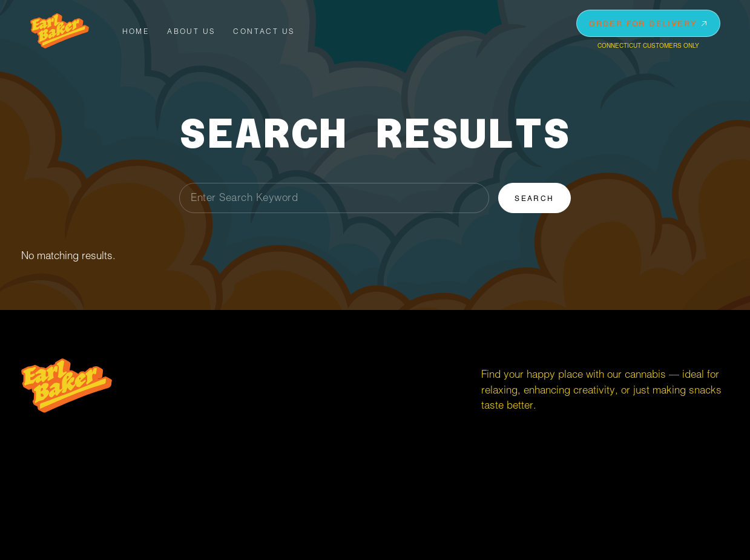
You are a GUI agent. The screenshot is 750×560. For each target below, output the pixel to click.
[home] (60, 31)
